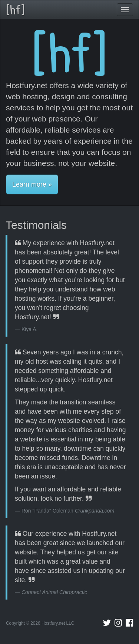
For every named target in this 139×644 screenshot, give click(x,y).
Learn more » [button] (32, 184)
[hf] (15, 9)
